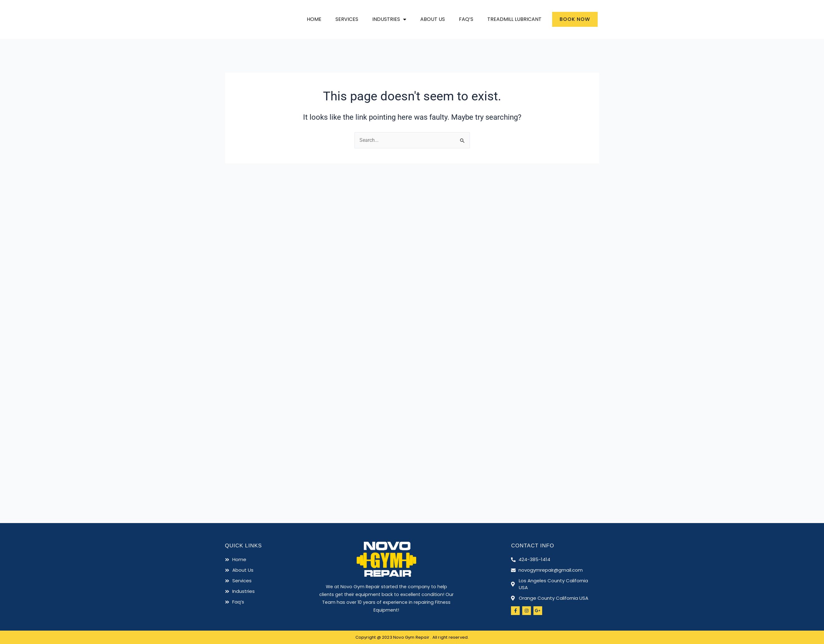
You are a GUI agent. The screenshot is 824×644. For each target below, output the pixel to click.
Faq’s (466, 19)
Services (347, 19)
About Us (433, 19)
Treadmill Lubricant (514, 19)
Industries (389, 19)
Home (314, 19)
